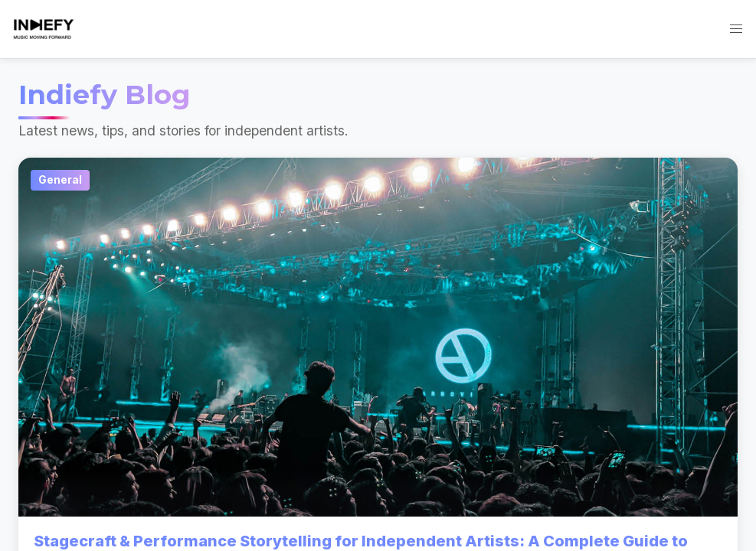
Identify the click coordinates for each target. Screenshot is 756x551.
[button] (736, 29)
